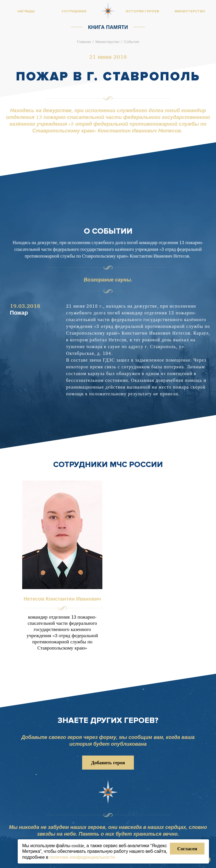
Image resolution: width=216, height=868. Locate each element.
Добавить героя (108, 762)
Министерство (107, 42)
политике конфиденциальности (82, 857)
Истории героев (142, 11)
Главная (84, 42)
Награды (26, 11)
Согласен (187, 848)
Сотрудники (74, 11)
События (132, 42)
